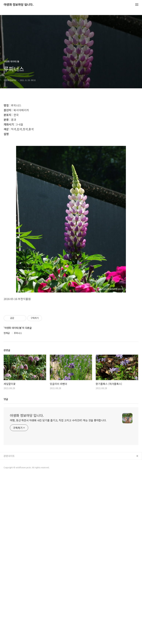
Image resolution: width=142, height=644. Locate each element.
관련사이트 (9, 624)
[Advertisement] (71, 130)
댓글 (6, 568)
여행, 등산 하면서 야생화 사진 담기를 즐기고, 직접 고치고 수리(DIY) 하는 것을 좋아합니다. (58, 589)
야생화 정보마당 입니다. (19, 5)
